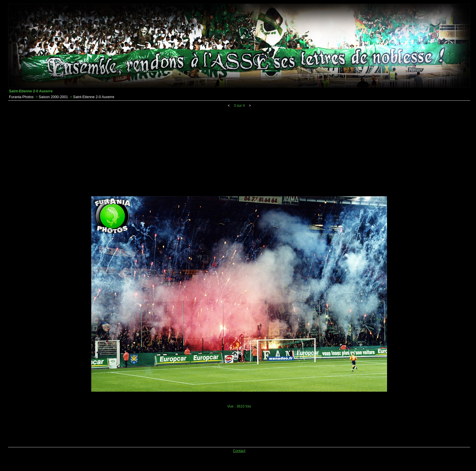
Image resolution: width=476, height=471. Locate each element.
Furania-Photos (21, 97)
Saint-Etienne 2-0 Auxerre (94, 97)
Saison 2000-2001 (53, 97)
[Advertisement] (239, 151)
